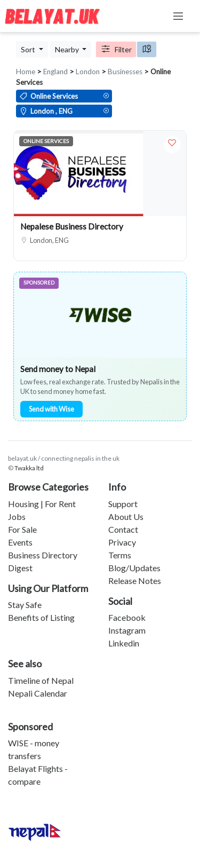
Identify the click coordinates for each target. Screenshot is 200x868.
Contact (123, 529)
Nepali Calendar (38, 693)
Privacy (122, 542)
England (55, 72)
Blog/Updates (134, 568)
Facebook (127, 617)
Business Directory (43, 555)
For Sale (22, 529)
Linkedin (124, 643)
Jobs (17, 516)
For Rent (60, 504)
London (88, 72)
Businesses (125, 72)
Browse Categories (48, 487)
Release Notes (135, 581)
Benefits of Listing (41, 617)
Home (26, 72)
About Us (126, 516)
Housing (23, 504)
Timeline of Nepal (41, 680)
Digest (20, 568)
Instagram (127, 630)
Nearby (68, 49)
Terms (120, 555)
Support (123, 504)
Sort (29, 49)
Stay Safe (25, 605)
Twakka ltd (29, 468)
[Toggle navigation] (178, 16)
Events (20, 542)
